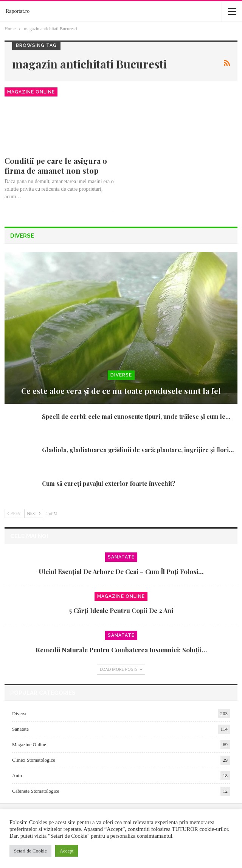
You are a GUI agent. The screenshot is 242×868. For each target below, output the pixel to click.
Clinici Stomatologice (34, 760)
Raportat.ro (18, 11)
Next (34, 513)
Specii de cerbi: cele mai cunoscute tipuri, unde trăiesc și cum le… (136, 416)
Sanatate (121, 557)
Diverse (121, 375)
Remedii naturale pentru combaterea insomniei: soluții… (121, 650)
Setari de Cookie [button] (30, 851)
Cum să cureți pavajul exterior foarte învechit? (109, 483)
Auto (17, 775)
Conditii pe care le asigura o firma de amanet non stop (56, 166)
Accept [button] (67, 851)
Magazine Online (31, 92)
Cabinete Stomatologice (36, 791)
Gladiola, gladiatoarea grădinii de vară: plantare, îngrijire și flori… (138, 450)
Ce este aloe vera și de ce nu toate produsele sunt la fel (121, 391)
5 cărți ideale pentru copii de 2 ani (121, 610)
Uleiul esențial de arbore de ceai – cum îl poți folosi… (121, 571)
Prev (14, 513)
